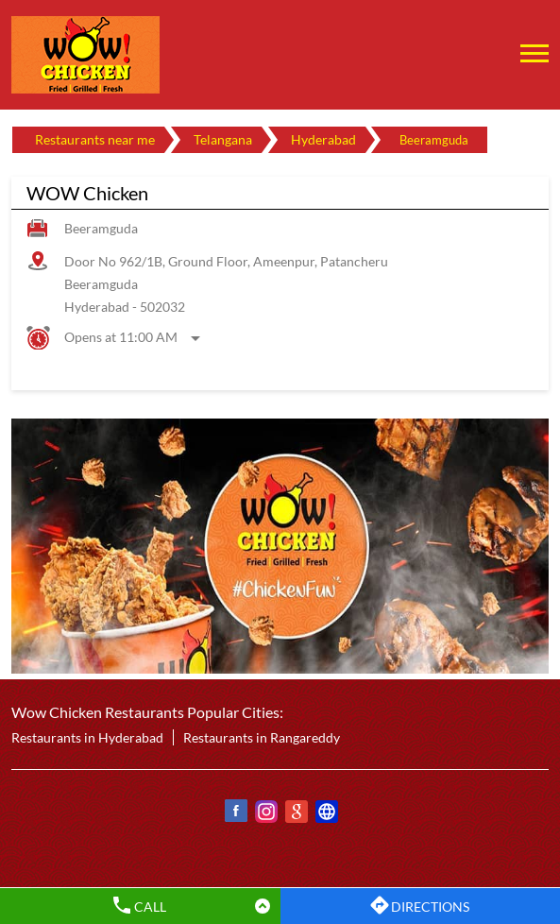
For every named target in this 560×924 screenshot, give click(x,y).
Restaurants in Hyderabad (87, 737)
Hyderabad (323, 139)
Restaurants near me (95, 139)
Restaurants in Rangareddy (262, 737)
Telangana (223, 139)
